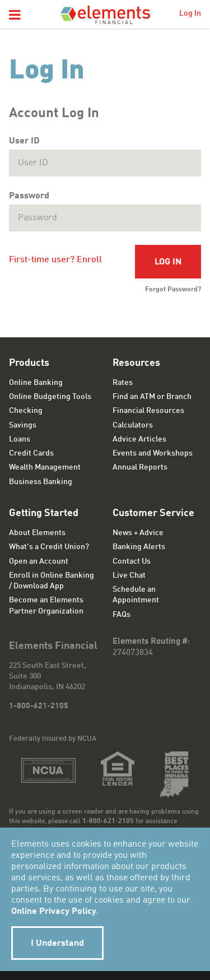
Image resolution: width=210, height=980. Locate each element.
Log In (190, 13)
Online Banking (36, 383)
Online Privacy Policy (54, 912)
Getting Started (44, 513)
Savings (23, 425)
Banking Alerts (139, 547)
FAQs (122, 615)
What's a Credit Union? (49, 547)
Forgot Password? (173, 290)
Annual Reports (140, 467)
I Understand (57, 944)
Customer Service (153, 513)
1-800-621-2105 (39, 706)
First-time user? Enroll (55, 260)
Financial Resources (148, 411)
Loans (20, 439)
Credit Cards (31, 453)
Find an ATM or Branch (152, 397)
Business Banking (41, 482)
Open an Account (39, 561)
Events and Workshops (153, 453)
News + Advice (138, 533)
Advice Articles (139, 439)
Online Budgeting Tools (50, 397)
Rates (123, 383)
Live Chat (129, 575)
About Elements (37, 533)
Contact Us (132, 561)
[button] (15, 16)
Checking (26, 411)
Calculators (133, 425)
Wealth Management (45, 467)
